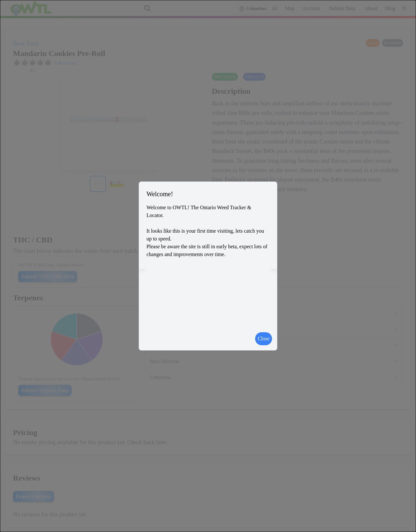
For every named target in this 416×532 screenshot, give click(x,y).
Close (264, 339)
